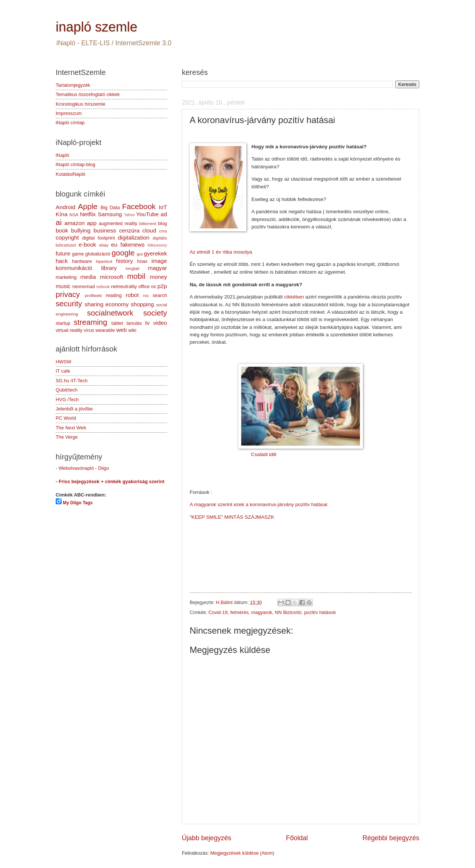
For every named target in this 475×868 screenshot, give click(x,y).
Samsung (110, 214)
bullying (81, 230)
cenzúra (129, 230)
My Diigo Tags (78, 503)
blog (163, 223)
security (69, 303)
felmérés (239, 612)
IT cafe (63, 371)
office (144, 286)
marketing (66, 277)
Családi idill (263, 454)
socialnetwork (110, 313)
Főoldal (297, 838)
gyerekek (155, 253)
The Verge (67, 437)
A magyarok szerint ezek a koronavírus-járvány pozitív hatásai (258, 504)
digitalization (134, 237)
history (125, 261)
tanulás (134, 323)
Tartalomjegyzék (73, 85)
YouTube (148, 214)
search (160, 295)
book (62, 230)
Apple (88, 206)
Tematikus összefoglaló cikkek (88, 94)
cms (163, 231)
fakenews (133, 245)
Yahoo (129, 215)
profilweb (93, 296)
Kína (62, 214)
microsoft (112, 277)
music (63, 286)
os (154, 286)
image (159, 261)
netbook (103, 287)
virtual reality (69, 330)
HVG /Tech (67, 400)
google (123, 253)
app (92, 223)
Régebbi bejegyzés (391, 838)
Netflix (88, 214)
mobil (136, 276)
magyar (158, 268)
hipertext (104, 261)
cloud (149, 230)
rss (146, 296)
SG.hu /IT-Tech (72, 381)
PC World (66, 418)
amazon (74, 223)
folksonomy (157, 245)
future (63, 253)
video (160, 323)
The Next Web (71, 428)
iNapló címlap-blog (76, 164)
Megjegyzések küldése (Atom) (242, 853)
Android (65, 207)
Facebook (139, 206)
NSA (74, 215)
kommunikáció (74, 268)
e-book (87, 245)
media (88, 277)
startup (63, 323)
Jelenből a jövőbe (74, 409)
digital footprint (98, 238)
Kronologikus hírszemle (81, 104)
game (78, 254)
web (121, 330)
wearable (105, 330)
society (155, 313)
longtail (133, 268)
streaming (90, 322)
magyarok (262, 612)
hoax (142, 261)
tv (147, 323)
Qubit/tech (67, 390)
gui (140, 254)
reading (114, 295)
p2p (162, 286)
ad (164, 214)
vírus (89, 330)
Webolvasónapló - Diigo (84, 468)
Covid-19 (218, 612)
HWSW (63, 362)
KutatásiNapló (71, 174)
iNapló (63, 155)
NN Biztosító (288, 612)
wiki (132, 330)
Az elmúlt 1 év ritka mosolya (221, 252)
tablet (117, 323)
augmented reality (118, 223)
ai (59, 222)
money (158, 277)
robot (132, 295)
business (105, 230)
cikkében (294, 297)
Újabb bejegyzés (207, 838)
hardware (82, 261)
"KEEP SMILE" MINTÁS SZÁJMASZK (232, 517)
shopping (142, 304)
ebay (104, 245)
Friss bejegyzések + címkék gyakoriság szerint (112, 481)
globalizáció (98, 254)
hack (62, 261)
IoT (163, 207)
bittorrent (148, 224)
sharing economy (107, 304)
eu (114, 245)
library (109, 268)
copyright (67, 237)
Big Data (110, 207)
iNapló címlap (70, 123)
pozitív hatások (320, 612)
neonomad (84, 286)
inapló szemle (96, 27)
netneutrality (124, 286)
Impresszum (69, 113)
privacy (68, 294)
